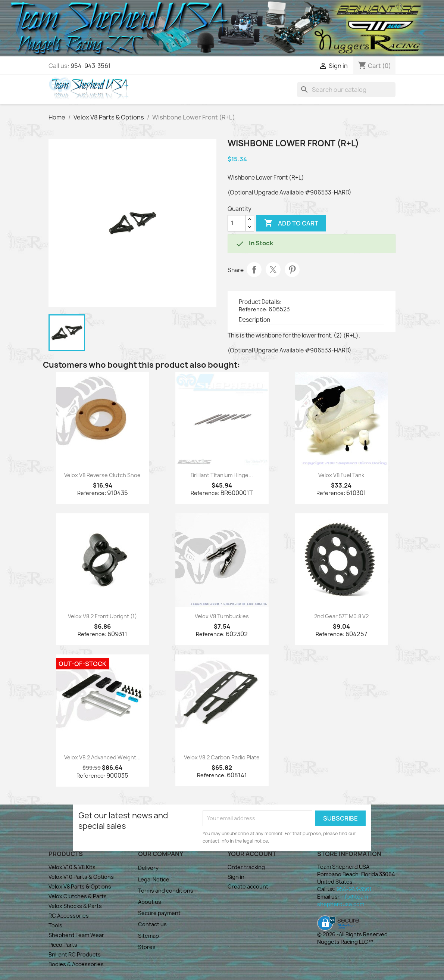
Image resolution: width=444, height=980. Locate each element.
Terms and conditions (166, 891)
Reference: (253, 309)
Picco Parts (63, 945)
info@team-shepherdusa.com (344, 900)
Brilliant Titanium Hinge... (222, 475)
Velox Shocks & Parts (75, 906)
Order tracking (246, 867)
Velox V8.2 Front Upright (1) (102, 616)
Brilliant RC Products (75, 954)
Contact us (152, 924)
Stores (147, 947)
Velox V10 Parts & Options (81, 877)
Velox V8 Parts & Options (80, 886)
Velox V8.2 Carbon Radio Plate (222, 757)
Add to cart (291, 223)
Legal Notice (154, 879)
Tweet (273, 270)
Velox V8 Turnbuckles (222, 616)
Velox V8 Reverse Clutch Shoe (102, 475)
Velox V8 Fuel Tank (341, 475)
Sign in (236, 877)
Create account (248, 886)
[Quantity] (237, 223)
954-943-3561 (91, 66)
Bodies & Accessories (76, 964)
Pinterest (292, 270)
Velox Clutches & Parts (78, 896)
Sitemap (148, 936)
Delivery (148, 868)
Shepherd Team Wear (76, 935)
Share (254, 270)
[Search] (346, 90)
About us (150, 902)
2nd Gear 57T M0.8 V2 (341, 616)
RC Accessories (69, 916)
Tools (55, 925)
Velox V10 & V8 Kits (72, 867)
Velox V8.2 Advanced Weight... (102, 757)
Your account (252, 854)
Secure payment (159, 913)
